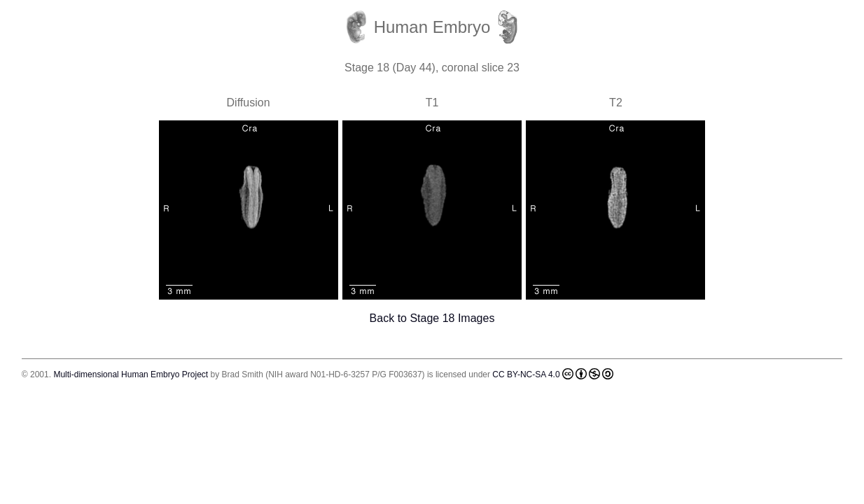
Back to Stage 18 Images (432, 318)
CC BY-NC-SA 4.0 (552, 374)
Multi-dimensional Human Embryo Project (131, 374)
